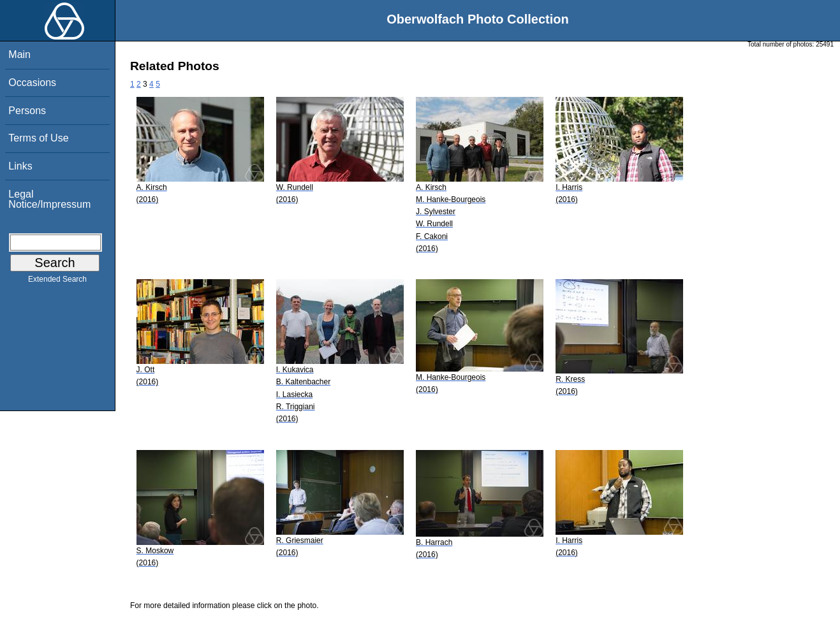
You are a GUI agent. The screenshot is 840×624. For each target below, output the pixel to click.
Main (19, 54)
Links (20, 166)
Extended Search (57, 282)
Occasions (32, 83)
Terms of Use (38, 138)
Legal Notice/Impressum (49, 199)
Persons (27, 111)
